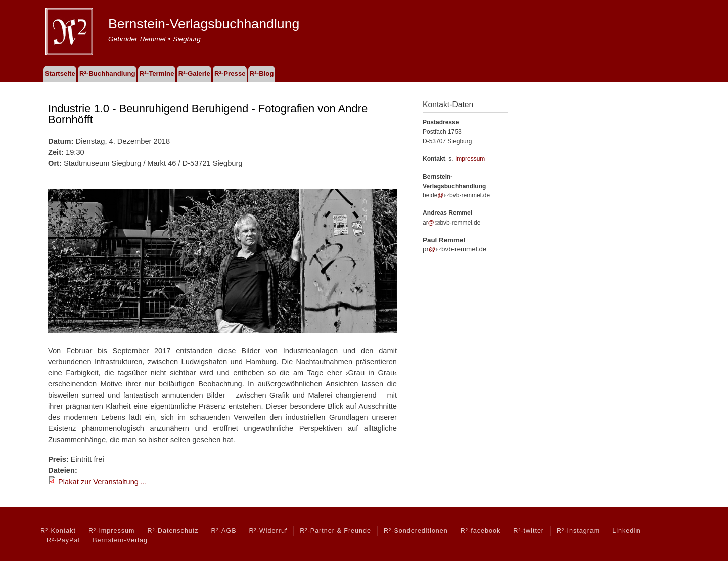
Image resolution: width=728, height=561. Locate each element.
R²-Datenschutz (173, 531)
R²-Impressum (111, 531)
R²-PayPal (63, 540)
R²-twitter (529, 531)
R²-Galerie (194, 74)
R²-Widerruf (268, 531)
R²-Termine (157, 74)
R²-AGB (224, 531)
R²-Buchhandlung (107, 74)
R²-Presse (230, 74)
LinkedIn (626, 531)
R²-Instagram (578, 531)
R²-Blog (262, 74)
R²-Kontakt (58, 531)
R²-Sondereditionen (416, 531)
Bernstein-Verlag (120, 540)
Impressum (470, 159)
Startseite (60, 74)
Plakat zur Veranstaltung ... (102, 482)
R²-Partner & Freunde (335, 531)
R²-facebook (481, 531)
